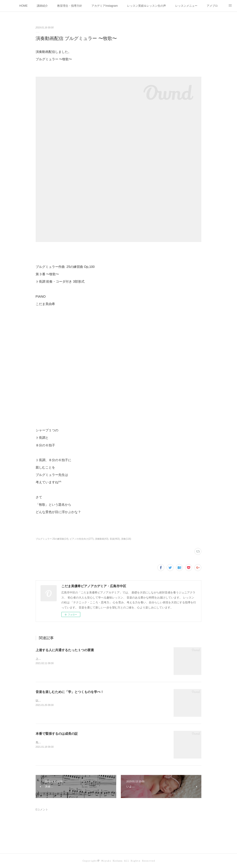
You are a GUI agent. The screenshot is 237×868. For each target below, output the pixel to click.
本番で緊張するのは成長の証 (57, 734)
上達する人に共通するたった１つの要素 (65, 650)
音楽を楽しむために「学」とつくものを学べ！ (70, 692)
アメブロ (212, 6)
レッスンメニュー (186, 6)
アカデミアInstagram (104, 6)
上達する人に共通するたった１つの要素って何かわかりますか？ (76, 659)
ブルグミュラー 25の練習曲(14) (52, 539)
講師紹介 (42, 6)
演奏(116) (126, 539)
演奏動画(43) (102, 539)
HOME (23, 6)
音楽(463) (115, 539)
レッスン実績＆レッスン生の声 (147, 6)
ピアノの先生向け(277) (82, 539)
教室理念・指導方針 (70, 6)
